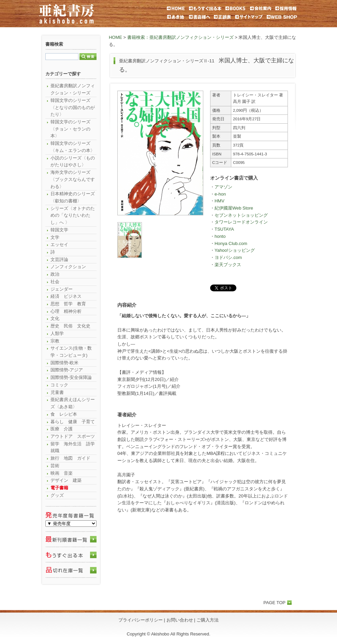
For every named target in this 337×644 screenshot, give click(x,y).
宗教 (55, 341)
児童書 (57, 392)
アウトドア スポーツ (73, 436)
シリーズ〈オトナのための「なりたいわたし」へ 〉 (73, 215)
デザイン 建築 (66, 480)
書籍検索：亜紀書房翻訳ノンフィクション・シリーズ (180, 37)
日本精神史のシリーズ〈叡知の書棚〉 (73, 197)
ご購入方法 (208, 620)
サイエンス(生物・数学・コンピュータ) (71, 352)
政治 (55, 274)
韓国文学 (59, 230)
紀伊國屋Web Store (234, 208)
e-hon (220, 194)
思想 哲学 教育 (68, 304)
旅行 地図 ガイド (70, 458)
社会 (55, 282)
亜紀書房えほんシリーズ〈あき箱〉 (73, 403)
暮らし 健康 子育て (73, 422)
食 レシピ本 (64, 414)
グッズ (57, 495)
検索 (88, 57)
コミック (59, 385)
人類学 (57, 333)
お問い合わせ (180, 620)
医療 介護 (62, 429)
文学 (55, 237)
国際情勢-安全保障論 (71, 377)
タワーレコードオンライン (241, 222)
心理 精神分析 (66, 311)
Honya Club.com (231, 243)
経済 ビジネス (66, 296)
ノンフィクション (68, 267)
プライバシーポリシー (141, 620)
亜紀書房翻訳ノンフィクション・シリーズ (73, 89)
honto (220, 236)
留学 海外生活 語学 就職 (74, 447)
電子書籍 (59, 488)
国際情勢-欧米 (64, 363)
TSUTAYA (224, 229)
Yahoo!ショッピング (235, 250)
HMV (219, 201)
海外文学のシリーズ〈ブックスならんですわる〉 (73, 179)
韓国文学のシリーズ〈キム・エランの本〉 (73, 147)
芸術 (55, 466)
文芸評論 (59, 259)
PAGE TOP (274, 603)
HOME (115, 37)
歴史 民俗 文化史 (70, 326)
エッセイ (59, 244)
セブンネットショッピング (241, 215)
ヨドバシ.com (228, 257)
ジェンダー (62, 289)
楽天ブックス (228, 265)
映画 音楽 (62, 473)
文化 (55, 318)
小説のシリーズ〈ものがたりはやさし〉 (73, 162)
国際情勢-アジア (67, 370)
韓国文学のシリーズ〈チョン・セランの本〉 (70, 129)
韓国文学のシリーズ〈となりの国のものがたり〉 (73, 107)
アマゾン (223, 187)
